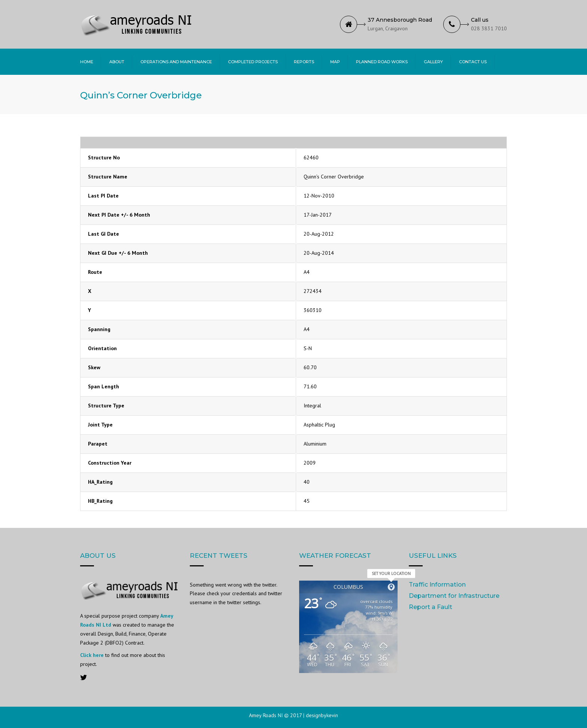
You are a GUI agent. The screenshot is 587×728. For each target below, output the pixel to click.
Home (87, 62)
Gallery (433, 62)
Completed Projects (253, 62)
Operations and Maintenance (176, 62)
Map (335, 62)
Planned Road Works (382, 62)
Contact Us (473, 62)
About (117, 62)
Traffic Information (437, 585)
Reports (304, 62)
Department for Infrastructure (454, 596)
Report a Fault (431, 607)
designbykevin (322, 715)
